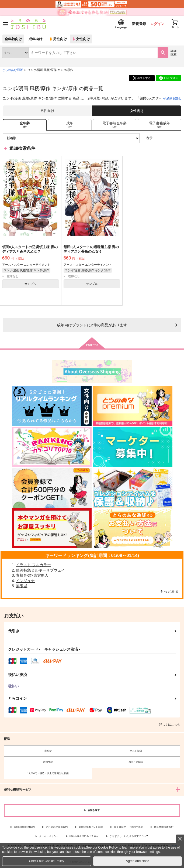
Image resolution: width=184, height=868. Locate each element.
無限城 (22, 586)
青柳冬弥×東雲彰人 (32, 575)
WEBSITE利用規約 (24, 827)
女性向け (81, 39)
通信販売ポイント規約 (91, 827)
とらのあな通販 (13, 70)
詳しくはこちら (170, 725)
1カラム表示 (177, 138)
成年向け (36, 39)
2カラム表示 (168, 138)
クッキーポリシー (49, 836)
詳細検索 (173, 52)
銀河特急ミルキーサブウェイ (40, 570)
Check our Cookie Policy (46, 861)
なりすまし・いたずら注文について (129, 836)
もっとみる (169, 591)
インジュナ (25, 581)
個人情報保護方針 (164, 827)
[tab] (70, 125)
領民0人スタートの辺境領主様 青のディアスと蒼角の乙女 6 (91, 249)
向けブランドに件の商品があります (92, 325)
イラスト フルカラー (33, 565)
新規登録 (139, 24)
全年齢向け (13, 39)
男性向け (58, 39)
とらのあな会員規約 (57, 827)
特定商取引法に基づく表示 (84, 836)
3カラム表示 (159, 138)
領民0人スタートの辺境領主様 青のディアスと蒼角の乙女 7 (30, 249)
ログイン (157, 24)
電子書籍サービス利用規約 (129, 827)
